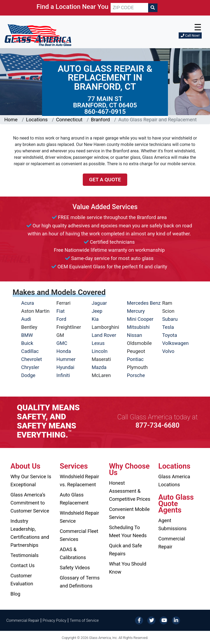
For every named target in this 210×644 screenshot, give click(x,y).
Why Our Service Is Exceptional (31, 481)
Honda (64, 351)
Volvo (168, 351)
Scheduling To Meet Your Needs (128, 531)
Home (11, 120)
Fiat (61, 311)
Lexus (98, 343)
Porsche (136, 375)
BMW (27, 335)
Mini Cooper (140, 319)
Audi (26, 319)
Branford (100, 120)
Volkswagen (175, 343)
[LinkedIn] (176, 620)
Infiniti (63, 375)
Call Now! (190, 35)
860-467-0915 (105, 112)
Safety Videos (75, 568)
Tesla (168, 327)
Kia (95, 319)
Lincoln (100, 351)
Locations (37, 120)
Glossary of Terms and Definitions (80, 582)
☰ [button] (198, 27)
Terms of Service (84, 620)
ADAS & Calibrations (73, 553)
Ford (61, 319)
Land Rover (104, 335)
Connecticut (69, 120)
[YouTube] (164, 620)
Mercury (136, 311)
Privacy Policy (55, 620)
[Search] (153, 8)
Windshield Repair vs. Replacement (79, 481)
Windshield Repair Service (79, 517)
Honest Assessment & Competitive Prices (130, 491)
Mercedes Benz (144, 303)
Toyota (170, 335)
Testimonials (25, 555)
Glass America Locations (174, 481)
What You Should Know (128, 568)
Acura (28, 303)
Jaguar (99, 303)
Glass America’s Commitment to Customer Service (30, 503)
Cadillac (30, 351)
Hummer (66, 359)
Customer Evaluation (22, 580)
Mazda (99, 367)
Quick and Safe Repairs (125, 550)
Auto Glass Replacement (74, 499)
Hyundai (65, 367)
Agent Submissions (172, 524)
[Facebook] (139, 620)
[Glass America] (38, 35)
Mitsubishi (138, 327)
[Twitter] (151, 620)
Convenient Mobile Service (129, 513)
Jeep (97, 311)
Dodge (28, 375)
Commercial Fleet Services (79, 535)
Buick (27, 343)
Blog (15, 594)
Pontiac (135, 359)
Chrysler (30, 367)
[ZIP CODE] (129, 8)
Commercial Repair (172, 543)
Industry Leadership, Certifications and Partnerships (30, 533)
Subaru (170, 319)
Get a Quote (105, 180)
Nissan (135, 335)
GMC (62, 343)
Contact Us (22, 565)
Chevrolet (31, 359)
